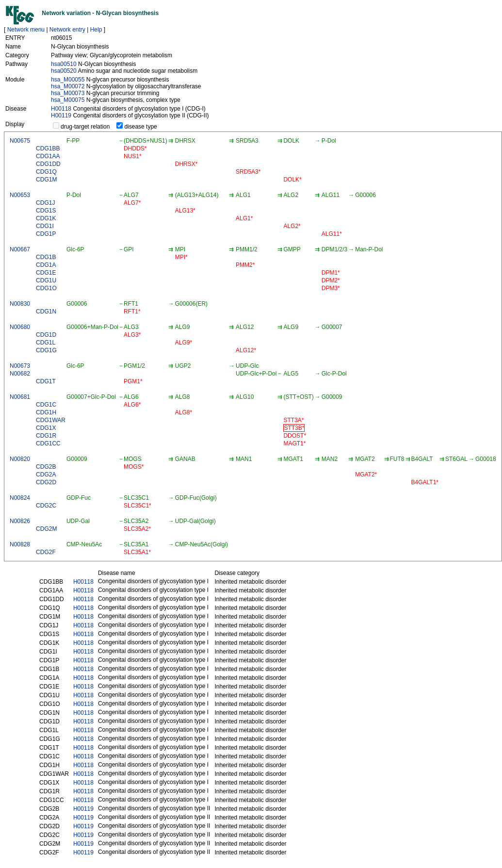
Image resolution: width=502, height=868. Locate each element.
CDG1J (45, 203)
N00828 (20, 544)
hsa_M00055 (68, 80)
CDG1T (46, 381)
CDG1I (45, 226)
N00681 (20, 397)
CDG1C (46, 405)
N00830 (20, 304)
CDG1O (46, 288)
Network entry (67, 30)
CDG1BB (48, 148)
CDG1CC (48, 443)
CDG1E (46, 273)
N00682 (20, 374)
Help (96, 30)
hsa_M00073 (68, 93)
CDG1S (46, 211)
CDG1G (46, 350)
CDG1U (46, 280)
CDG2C (46, 506)
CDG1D (46, 335)
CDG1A (46, 265)
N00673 (20, 366)
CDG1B (46, 257)
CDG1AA (48, 156)
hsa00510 (64, 64)
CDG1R (46, 436)
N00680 (20, 327)
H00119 (61, 115)
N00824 (20, 498)
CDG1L (46, 343)
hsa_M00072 (68, 86)
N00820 (20, 459)
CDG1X (46, 428)
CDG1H (46, 412)
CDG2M (46, 529)
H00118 (61, 109)
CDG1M (46, 180)
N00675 (20, 141)
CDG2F (46, 552)
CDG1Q (46, 172)
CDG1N (46, 311)
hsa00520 (64, 71)
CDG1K (46, 218)
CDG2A (46, 475)
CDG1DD (48, 164)
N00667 (20, 249)
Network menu (26, 30)
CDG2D (46, 482)
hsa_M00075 (68, 100)
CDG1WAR (51, 420)
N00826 (20, 521)
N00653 (20, 195)
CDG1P (46, 234)
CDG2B (46, 467)
